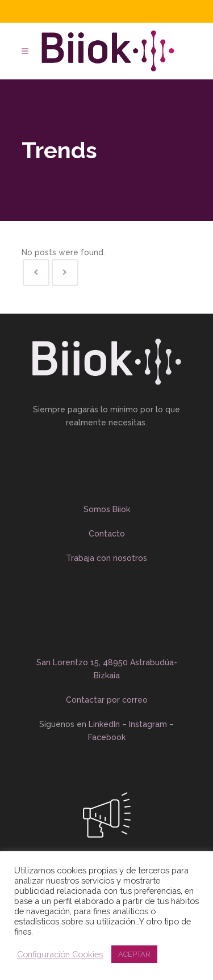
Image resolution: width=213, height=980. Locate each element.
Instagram (148, 724)
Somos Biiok (107, 509)
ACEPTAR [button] (134, 954)
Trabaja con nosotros (106, 558)
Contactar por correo (107, 700)
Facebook (108, 737)
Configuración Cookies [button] (60, 954)
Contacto (107, 534)
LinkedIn (104, 724)
